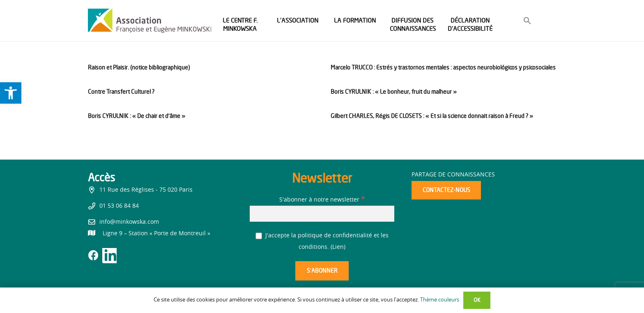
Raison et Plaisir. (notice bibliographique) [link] (139, 67)
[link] (11, 93)
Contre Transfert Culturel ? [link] (121, 92)
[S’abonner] (322, 271)
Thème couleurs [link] (440, 300)
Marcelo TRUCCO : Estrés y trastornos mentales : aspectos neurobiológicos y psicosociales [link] (443, 67)
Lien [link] (338, 247)
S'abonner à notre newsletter (322, 200)
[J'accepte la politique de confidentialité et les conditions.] (259, 236)
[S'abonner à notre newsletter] (322, 214)
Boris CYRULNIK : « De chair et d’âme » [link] (137, 116)
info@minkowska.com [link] (129, 222)
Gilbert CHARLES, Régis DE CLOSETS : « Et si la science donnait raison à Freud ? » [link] (432, 116)
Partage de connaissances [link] (453, 175)
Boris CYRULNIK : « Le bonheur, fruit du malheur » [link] (394, 92)
